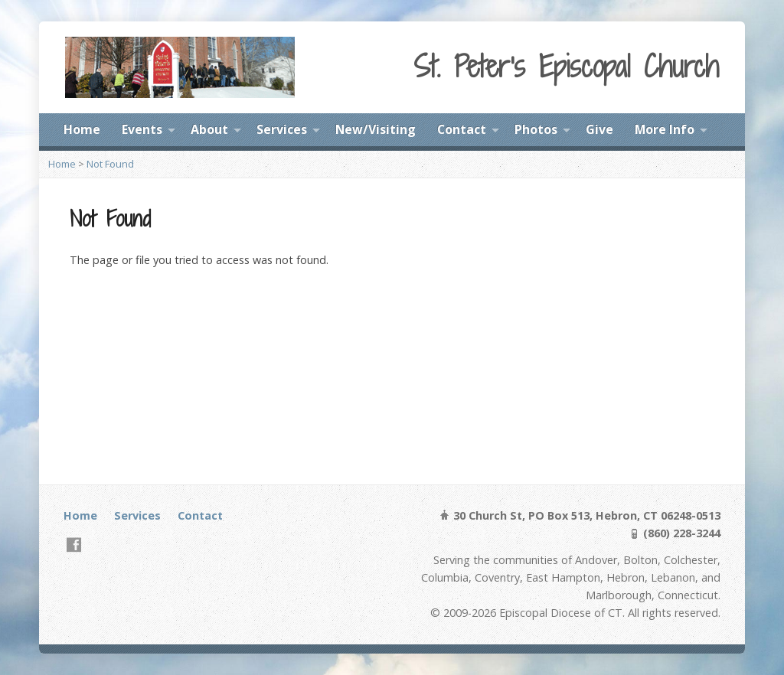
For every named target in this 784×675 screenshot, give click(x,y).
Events (142, 129)
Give (599, 129)
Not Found (110, 164)
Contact (462, 129)
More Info (665, 129)
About (209, 129)
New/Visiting (376, 129)
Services (282, 129)
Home (82, 129)
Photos (536, 129)
